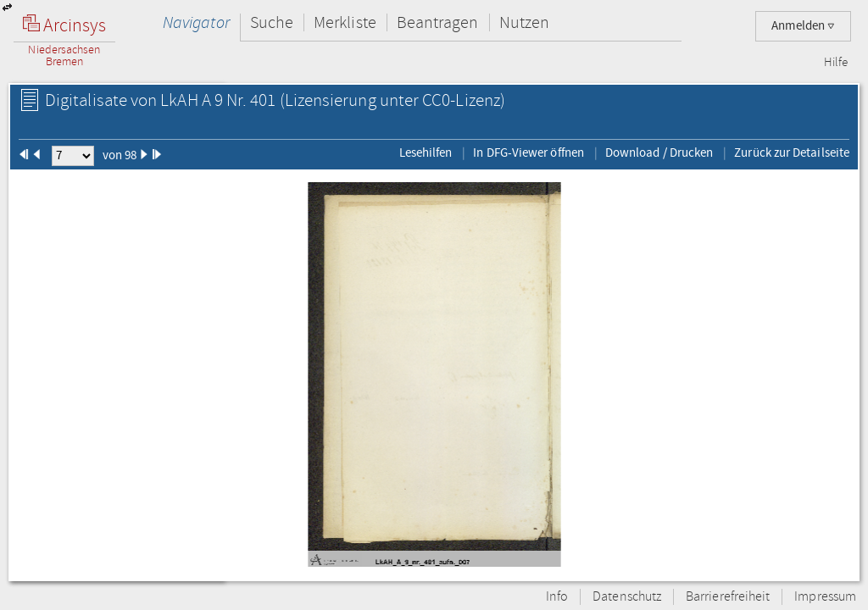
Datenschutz (627, 597)
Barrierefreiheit (728, 597)
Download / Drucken (659, 152)
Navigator (196, 22)
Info (557, 597)
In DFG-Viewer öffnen (529, 152)
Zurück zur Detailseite (792, 152)
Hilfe (836, 63)
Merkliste (345, 22)
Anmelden (803, 26)
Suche (272, 22)
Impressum (825, 597)
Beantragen (438, 22)
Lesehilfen (426, 152)
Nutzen (524, 22)
